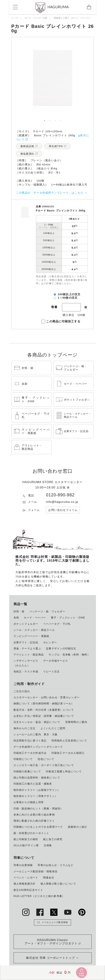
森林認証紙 (27, 146)
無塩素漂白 (27, 154)
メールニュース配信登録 (53, 922)
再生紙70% (56, 146)
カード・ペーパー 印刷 (36, 18)
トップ (15, 18)
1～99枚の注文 (68, 298)
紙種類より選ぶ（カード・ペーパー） (73, 18)
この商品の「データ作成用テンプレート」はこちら (50, 193)
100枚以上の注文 (69, 294)
